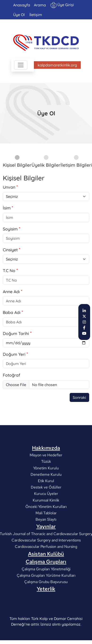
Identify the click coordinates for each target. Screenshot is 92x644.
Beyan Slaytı (46, 539)
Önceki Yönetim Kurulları (46, 526)
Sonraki (79, 397)
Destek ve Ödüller (46, 507)
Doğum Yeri (14, 354)
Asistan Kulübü (46, 573)
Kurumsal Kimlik (46, 520)
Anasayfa (22, 5)
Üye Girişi (62, 5)
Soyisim (10, 229)
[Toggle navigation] (21, 65)
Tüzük (46, 481)
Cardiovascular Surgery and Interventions (46, 560)
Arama (40, 5)
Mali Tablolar (46, 533)
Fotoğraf (12, 375)
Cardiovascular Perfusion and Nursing (46, 566)
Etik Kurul (46, 500)
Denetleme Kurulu (46, 494)
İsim (7, 208)
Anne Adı (11, 292)
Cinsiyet (10, 250)
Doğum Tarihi (16, 333)
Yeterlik (46, 608)
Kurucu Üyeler (46, 513)
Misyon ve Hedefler (46, 475)
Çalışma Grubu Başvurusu (46, 601)
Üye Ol (19, 15)
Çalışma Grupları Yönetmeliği (46, 589)
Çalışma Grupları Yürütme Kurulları (46, 595)
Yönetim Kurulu (46, 487)
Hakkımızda (46, 467)
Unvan (9, 187)
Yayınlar (46, 546)
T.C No (9, 270)
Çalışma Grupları (46, 581)
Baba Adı (12, 312)
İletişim (36, 15)
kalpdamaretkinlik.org (57, 65)
